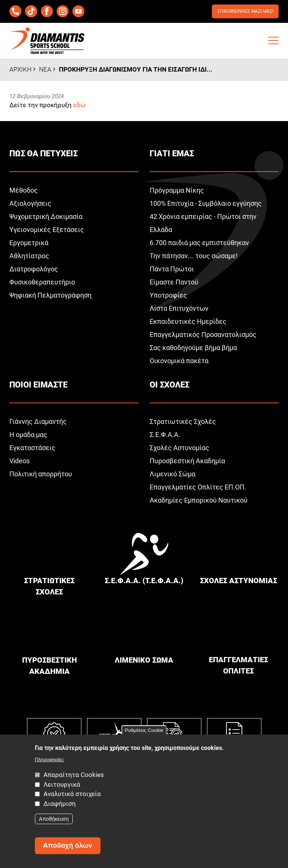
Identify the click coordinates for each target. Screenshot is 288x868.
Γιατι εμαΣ (172, 154)
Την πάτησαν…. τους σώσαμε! (194, 257)
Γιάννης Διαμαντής (38, 422)
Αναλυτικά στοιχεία (72, 794)
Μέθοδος (24, 191)
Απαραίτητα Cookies (74, 775)
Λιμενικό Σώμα (172, 475)
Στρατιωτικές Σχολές (183, 422)
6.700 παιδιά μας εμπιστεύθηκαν (199, 243)
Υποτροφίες (168, 296)
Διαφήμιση (60, 804)
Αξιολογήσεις (30, 204)
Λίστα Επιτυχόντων (179, 309)
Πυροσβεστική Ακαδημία (187, 462)
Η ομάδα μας (28, 435)
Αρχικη (20, 70)
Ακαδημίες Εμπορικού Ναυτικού (199, 501)
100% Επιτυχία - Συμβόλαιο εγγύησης (206, 204)
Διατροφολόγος (34, 270)
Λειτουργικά (62, 784)
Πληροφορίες (49, 759)
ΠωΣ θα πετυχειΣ (43, 154)
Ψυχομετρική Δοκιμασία (46, 217)
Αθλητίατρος (29, 257)
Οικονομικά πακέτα (179, 361)
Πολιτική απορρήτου (41, 475)
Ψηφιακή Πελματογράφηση (50, 296)
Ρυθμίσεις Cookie (144, 730)
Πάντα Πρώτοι (172, 270)
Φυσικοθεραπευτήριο (42, 283)
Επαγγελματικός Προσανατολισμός (203, 335)
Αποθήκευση (54, 819)
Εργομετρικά (29, 243)
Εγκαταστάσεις (32, 448)
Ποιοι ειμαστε (38, 385)
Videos (19, 462)
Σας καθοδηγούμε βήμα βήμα (193, 348)
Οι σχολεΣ (169, 385)
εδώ (80, 106)
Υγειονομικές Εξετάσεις (47, 230)
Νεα (45, 70)
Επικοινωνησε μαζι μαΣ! (245, 12)
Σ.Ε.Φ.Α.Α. (165, 435)
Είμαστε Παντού (174, 283)
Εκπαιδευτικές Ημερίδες (188, 322)
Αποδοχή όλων (68, 846)
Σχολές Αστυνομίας (179, 448)
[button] (273, 41)
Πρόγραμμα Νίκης (177, 191)
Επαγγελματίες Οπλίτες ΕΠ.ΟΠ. (198, 488)
